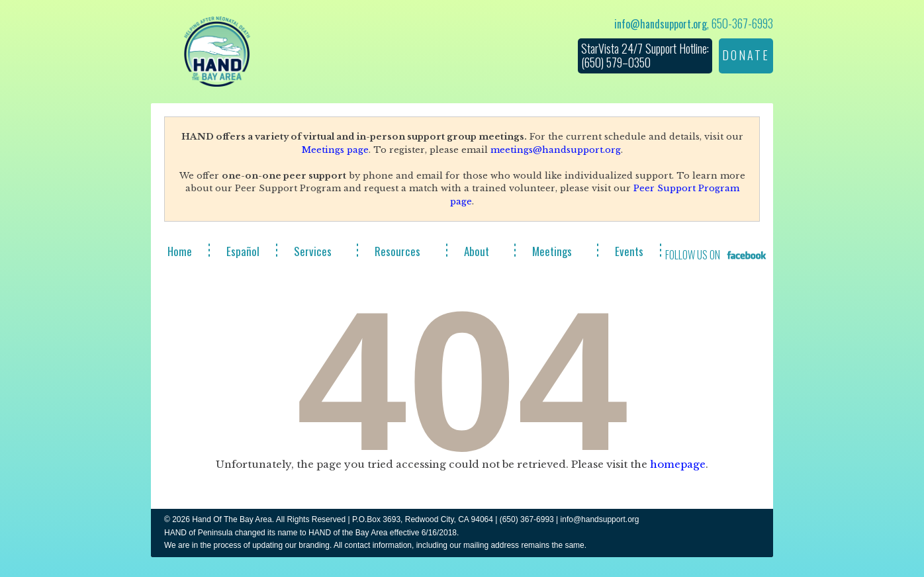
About (477, 251)
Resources (397, 251)
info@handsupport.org (661, 24)
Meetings (552, 251)
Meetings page (335, 150)
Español (243, 251)
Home (180, 251)
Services (313, 251)
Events (629, 251)
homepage (678, 464)
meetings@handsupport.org (556, 150)
